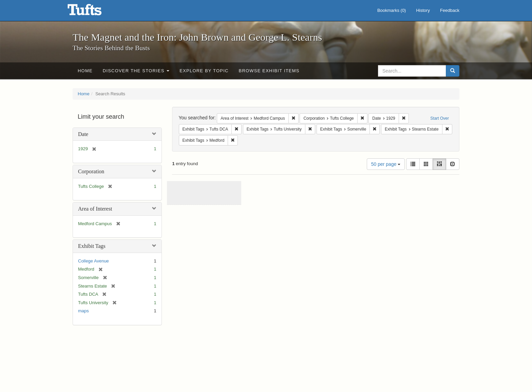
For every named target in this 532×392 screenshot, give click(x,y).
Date (83, 134)
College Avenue (93, 261)
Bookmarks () (392, 10)
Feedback (450, 10)
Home (85, 71)
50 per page (386, 164)
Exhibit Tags (92, 246)
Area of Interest (95, 209)
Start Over (440, 118)
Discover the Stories (136, 71)
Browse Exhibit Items (269, 71)
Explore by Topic (204, 71)
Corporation (91, 171)
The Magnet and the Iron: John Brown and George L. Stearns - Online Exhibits (93, 12)
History (423, 10)
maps (83, 311)
